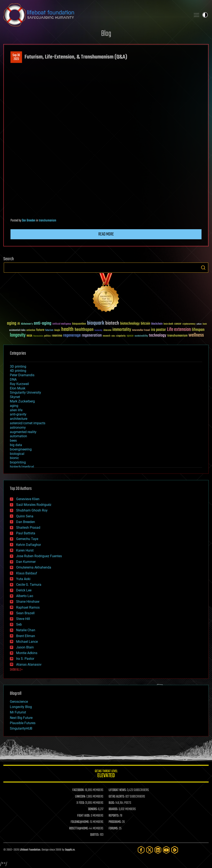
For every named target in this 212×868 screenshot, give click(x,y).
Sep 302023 (16, 57)
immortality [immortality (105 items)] (122, 330)
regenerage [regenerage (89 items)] (72, 336)
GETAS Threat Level (106, 774)
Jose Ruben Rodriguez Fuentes (39, 556)
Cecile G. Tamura (29, 585)
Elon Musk (18, 388)
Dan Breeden (29, 221)
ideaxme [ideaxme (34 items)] (107, 331)
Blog (106, 34)
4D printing (18, 371)
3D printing (18, 366)
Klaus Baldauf (27, 573)
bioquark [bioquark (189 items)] (96, 323)
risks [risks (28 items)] (113, 336)
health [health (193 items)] (67, 330)
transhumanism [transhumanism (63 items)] (177, 336)
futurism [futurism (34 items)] (49, 331)
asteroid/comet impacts (28, 423)
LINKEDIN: (80, 797)
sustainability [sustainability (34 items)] (141, 336)
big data (16, 445)
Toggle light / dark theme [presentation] (205, 15)
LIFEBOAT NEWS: (118, 790)
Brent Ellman (26, 636)
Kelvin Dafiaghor (29, 545)
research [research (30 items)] (107, 336)
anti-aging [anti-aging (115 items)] (43, 323)
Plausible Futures (23, 723)
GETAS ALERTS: (117, 797)
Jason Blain (25, 647)
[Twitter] (150, 850)
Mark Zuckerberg (22, 401)
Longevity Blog (21, 707)
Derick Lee (24, 590)
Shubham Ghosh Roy (32, 510)
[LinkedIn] (158, 850)
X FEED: (81, 803)
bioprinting (18, 462)
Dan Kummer (26, 562)
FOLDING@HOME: (80, 822)
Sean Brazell (25, 613)
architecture (19, 419)
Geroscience (19, 702)
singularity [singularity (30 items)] (121, 336)
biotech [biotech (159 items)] (112, 323)
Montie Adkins (27, 653)
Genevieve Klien (28, 499)
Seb (19, 624)
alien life (16, 410)
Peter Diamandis (22, 375)
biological (17, 454)
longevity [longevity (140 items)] (18, 335)
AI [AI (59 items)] (19, 324)
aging (14, 406)
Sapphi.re (70, 850)
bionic (14, 458)
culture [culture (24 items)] (199, 324)
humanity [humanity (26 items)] (98, 331)
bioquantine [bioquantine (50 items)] (79, 324)
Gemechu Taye (27, 539)
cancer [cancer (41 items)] (178, 324)
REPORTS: (114, 816)
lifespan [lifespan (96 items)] (198, 330)
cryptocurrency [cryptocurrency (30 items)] (189, 324)
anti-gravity (18, 414)
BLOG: (112, 803)
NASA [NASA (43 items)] (29, 336)
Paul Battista (26, 533)
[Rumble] (175, 850)
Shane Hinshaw (28, 602)
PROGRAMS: (115, 822)
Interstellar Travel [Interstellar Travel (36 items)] (141, 330)
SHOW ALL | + (16, 670)
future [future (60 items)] (40, 330)
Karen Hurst (25, 550)
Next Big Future (21, 718)
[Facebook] (141, 850)
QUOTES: (95, 835)
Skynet (15, 397)
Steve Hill (23, 619)
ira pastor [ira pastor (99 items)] (158, 330)
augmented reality (23, 432)
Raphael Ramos (28, 607)
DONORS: (93, 809)
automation (18, 436)
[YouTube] (166, 850)
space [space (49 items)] (130, 336)
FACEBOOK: (78, 790)
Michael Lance (27, 642)
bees (13, 441)
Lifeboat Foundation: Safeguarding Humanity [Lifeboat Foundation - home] (96, 15)
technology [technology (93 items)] (158, 336)
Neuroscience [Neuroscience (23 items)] (38, 336)
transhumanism (47, 221)
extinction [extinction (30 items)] (31, 330)
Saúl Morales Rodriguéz (34, 505)
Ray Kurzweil (19, 384)
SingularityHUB (21, 728)
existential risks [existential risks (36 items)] (17, 330)
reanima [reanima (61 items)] (57, 336)
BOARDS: (113, 809)
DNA (13, 379)
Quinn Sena (25, 516)
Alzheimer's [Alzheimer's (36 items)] (27, 324)
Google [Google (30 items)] (57, 330)
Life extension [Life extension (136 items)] (179, 330)
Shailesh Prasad (28, 528)
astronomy (18, 427)
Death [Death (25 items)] (205, 324)
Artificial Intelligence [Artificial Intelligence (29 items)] (62, 324)
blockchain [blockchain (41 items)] (157, 324)
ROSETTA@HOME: (79, 829)
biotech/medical (22, 467)
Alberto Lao (25, 596)
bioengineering (21, 449)
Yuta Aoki (23, 579)
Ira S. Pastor (25, 659)
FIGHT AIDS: (84, 816)
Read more (106, 234)
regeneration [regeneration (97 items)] (92, 335)
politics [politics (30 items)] (47, 336)
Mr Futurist (18, 712)
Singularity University (25, 392)
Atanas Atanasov (29, 664)
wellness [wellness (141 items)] (196, 335)
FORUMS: (113, 829)
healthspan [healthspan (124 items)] (84, 330)
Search (203, 268)
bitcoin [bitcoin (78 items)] (145, 324)
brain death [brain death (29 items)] (168, 324)
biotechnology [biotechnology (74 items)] (130, 324)
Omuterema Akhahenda (34, 567)
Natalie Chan (26, 630)
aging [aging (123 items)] (12, 323)
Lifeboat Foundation (30, 850)
